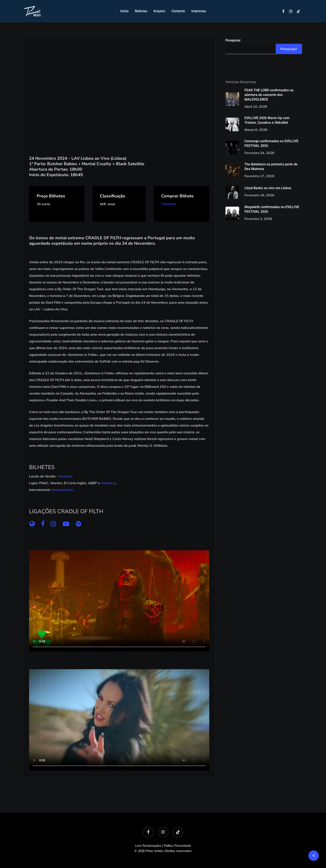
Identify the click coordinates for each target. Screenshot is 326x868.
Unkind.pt (108, 483)
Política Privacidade (177, 846)
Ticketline (169, 204)
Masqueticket (62, 490)
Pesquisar (233, 40)
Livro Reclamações (148, 846)
